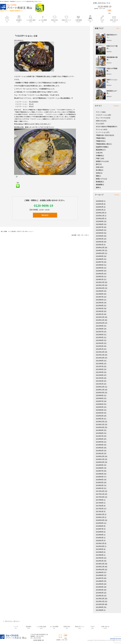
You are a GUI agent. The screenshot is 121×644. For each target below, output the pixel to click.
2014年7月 (100, 578)
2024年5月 (100, 268)
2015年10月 (100, 546)
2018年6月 (100, 474)
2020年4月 (100, 410)
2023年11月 (100, 285)
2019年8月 (100, 433)
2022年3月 (100, 343)
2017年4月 (100, 503)
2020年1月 (100, 419)
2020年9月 (100, 395)
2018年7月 (100, 471)
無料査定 (45, 215)
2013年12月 (100, 598)
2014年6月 (100, 581)
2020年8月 (100, 398)
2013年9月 (100, 607)
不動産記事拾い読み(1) (104, 144)
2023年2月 (100, 311)
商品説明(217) (101, 150)
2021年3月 (100, 378)
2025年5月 (100, 233)
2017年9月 (100, 500)
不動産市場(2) (101, 138)
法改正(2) (99, 173)
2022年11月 (100, 320)
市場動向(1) (100, 155)
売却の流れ (55, 19)
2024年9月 (100, 256)
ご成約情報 (78, 19)
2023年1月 (100, 314)
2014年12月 (100, 564)
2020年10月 (100, 392)
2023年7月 (100, 297)
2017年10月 (100, 497)
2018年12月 (100, 456)
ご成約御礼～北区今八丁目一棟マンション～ (22, 231)
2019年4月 (100, 445)
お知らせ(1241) (101, 121)
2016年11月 (100, 517)
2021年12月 (100, 352)
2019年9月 (100, 430)
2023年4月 (100, 305)
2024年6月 (100, 265)
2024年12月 (100, 247)
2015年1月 (100, 561)
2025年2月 (100, 242)
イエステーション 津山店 (24, 104)
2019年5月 (100, 442)
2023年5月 (100, 303)
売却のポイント (66, 19)
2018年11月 (100, 459)
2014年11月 (100, 567)
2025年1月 (100, 245)
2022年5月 (100, 337)
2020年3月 (100, 413)
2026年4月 (100, 201)
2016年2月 (100, 538)
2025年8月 (100, 224)
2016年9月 (100, 523)
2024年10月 (100, 253)
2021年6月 (100, 369)
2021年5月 (100, 372)
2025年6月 (100, 230)
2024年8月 (100, 259)
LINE (109, 12)
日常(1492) (100, 167)
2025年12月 (100, 213)
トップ (7, 19)
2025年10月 (100, 218)
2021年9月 (100, 361)
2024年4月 (100, 271)
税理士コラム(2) (101, 179)
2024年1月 (100, 279)
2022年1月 (100, 349)
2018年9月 (100, 465)
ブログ (102, 19)
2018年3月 (100, 482)
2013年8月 (100, 610)
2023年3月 (100, 308)
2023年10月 (100, 288)
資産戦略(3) (100, 184)
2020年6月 (100, 404)
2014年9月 (100, 572)
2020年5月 (100, 407)
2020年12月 (100, 387)
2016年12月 (100, 514)
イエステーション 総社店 (24, 106)
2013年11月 (100, 601)
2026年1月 (100, 210)
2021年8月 (100, 363)
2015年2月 (100, 558)
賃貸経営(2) (100, 182)
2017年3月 (100, 506)
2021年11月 (100, 355)
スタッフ (90, 19)
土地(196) (99, 153)
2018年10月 (100, 462)
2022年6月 (100, 334)
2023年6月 (100, 300)
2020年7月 (100, 401)
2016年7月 (100, 529)
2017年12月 (100, 491)
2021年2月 (100, 381)
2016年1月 (100, 540)
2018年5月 (100, 477)
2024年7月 (100, 262)
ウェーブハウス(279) (103, 118)
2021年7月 (100, 366)
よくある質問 (43, 19)
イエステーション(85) (103, 115)
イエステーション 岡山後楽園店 (27, 102)
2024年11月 (100, 250)
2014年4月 (100, 587)
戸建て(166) (100, 158)
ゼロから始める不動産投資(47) (107, 126)
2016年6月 (100, 532)
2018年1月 (100, 488)
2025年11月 (100, 216)
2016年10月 (100, 520)
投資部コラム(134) (102, 161)
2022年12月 (100, 317)
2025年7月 (100, 227)
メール (60, 637)
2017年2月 (100, 509)
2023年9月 (100, 291)
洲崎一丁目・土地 (82, 235)
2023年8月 (100, 294)
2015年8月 (100, 552)
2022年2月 (100, 346)
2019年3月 (100, 448)
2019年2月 (100, 451)
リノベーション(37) (103, 132)
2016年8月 (100, 526)
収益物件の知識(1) (102, 147)
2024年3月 (100, 274)
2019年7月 (100, 436)
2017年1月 (100, 511)
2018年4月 (100, 480)
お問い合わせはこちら (102, 3)
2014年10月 (100, 569)
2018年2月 (100, 485)
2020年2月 (100, 416)
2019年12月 (100, 422)
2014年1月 (100, 596)
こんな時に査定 (31, 19)
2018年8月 (100, 468)
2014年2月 (100, 593)
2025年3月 (100, 239)
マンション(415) (101, 129)
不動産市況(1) (101, 141)
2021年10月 (100, 358)
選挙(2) (98, 187)
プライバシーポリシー (12, 621)
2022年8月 (100, 329)
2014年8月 (100, 575)
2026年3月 (100, 204)
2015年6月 (100, 555)
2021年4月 (100, 375)
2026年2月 (100, 207)
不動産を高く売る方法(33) (105, 135)
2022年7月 (100, 332)
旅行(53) (99, 164)
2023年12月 (100, 282)
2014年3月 (100, 590)
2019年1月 (100, 453)
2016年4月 (100, 535)
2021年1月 (100, 384)
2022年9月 (100, 326)
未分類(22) (100, 170)
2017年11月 (100, 494)
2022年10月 (100, 323)
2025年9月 (100, 221)
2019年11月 (100, 424)
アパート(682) (101, 112)
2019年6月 (100, 439)
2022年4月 (100, 340)
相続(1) (98, 176)
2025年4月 (100, 236)
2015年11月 (100, 543)
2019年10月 (100, 427)
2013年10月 (100, 604)
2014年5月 (100, 584)
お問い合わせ (114, 19)
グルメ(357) (100, 124)
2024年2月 (100, 276)
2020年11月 (100, 390)
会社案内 (19, 19)
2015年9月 (100, 549)
